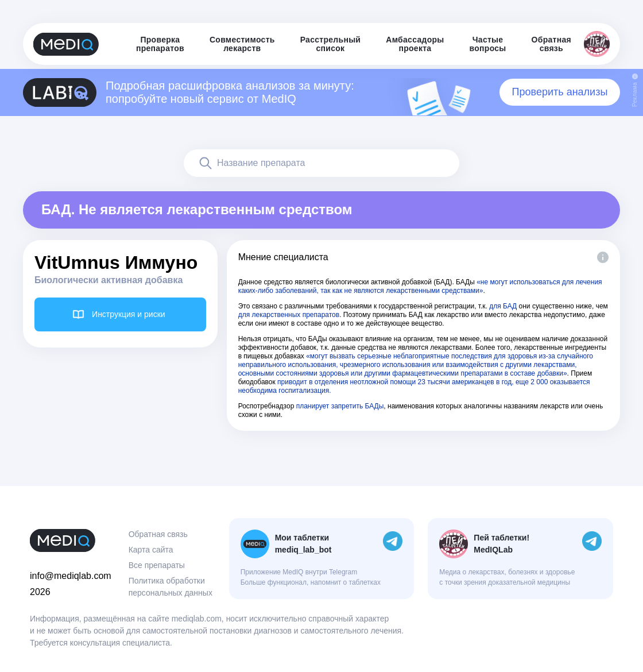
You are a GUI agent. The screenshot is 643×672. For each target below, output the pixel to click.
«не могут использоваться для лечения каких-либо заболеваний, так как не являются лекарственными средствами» (420, 286)
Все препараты (157, 565)
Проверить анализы (560, 92)
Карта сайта (151, 550)
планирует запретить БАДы (340, 406)
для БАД (503, 306)
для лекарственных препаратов (289, 315)
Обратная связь (158, 534)
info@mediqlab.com (71, 576)
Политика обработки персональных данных (171, 587)
